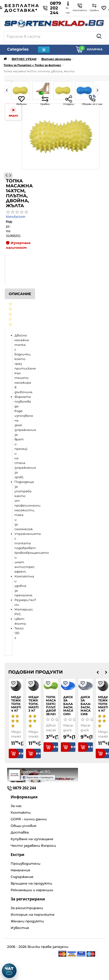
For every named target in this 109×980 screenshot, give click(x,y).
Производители (25, 864)
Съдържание (22, 877)
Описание (20, 294)
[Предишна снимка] (6, 176)
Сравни (45, 101)
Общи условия (24, 826)
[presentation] (98, 672)
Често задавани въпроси (33, 846)
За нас (16, 806)
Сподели (69, 101)
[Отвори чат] (9, 971)
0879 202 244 (52, 8)
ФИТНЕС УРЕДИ (24, 59)
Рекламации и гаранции (32, 890)
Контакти (21, 812)
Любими (21, 101)
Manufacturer (16, 217)
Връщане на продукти (31, 883)
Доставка (20, 832)
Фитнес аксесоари (56, 59)
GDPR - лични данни (29, 819)
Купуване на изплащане (32, 839)
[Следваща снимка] (10, 176)
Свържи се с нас (92, 100)
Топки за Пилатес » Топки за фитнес (32, 65)
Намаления (20, 870)
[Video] (13, 112)
